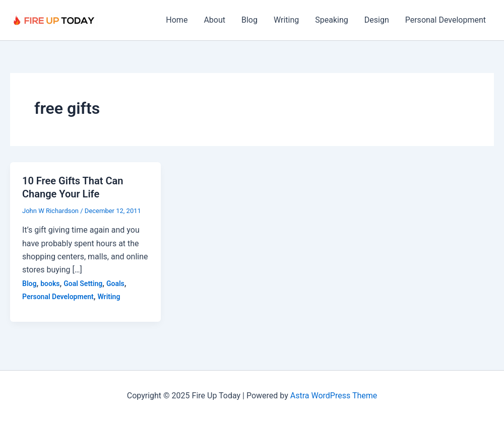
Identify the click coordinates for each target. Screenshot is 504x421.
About (214, 20)
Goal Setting (83, 284)
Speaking (332, 20)
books (50, 284)
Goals (115, 284)
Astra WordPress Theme (334, 396)
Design (377, 20)
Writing (286, 20)
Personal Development (446, 20)
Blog (249, 20)
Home (177, 20)
